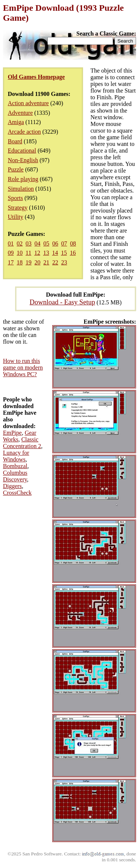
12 (37, 253)
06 (55, 243)
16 (73, 253)
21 (46, 262)
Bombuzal (15, 466)
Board (15, 141)
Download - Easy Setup (62, 302)
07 (64, 243)
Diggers (12, 486)
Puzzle (16, 169)
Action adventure (28, 103)
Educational (22, 151)
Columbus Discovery (15, 476)
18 (20, 262)
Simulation (21, 189)
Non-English (23, 160)
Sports (15, 198)
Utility (16, 217)
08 (73, 243)
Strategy (18, 208)
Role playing (23, 179)
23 (64, 262)
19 (29, 262)
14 (55, 253)
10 (20, 253)
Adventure (20, 113)
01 (11, 243)
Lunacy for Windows (16, 456)
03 (29, 243)
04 (37, 243)
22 (55, 262)
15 (64, 253)
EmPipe (12, 433)
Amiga (16, 122)
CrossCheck (17, 493)
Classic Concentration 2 (22, 443)
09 (11, 253)
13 (46, 253)
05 (46, 243)
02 (20, 243)
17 (11, 262)
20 (37, 262)
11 (28, 253)
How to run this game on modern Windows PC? (23, 368)
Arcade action (24, 132)
